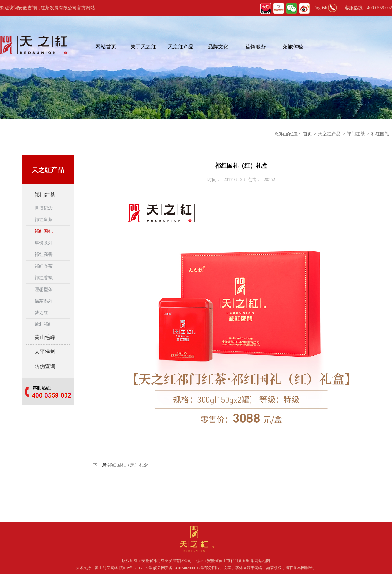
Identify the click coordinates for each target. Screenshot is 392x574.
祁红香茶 (44, 266)
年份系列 (44, 243)
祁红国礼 (380, 134)
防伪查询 (45, 366)
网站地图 (262, 561)
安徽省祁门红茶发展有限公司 (166, 561)
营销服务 (256, 47)
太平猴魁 (45, 352)
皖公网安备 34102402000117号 (179, 568)
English (320, 8)
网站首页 (106, 47)
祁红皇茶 (44, 220)
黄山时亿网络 (107, 568)
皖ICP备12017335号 (136, 568)
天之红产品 (181, 47)
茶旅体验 (293, 47)
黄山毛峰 (45, 337)
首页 (307, 134)
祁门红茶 (356, 134)
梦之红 (41, 313)
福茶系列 (44, 301)
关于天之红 (143, 47)
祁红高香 (44, 255)
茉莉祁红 (44, 324)
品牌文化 (218, 47)
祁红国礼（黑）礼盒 (128, 465)
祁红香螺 (44, 278)
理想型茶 (44, 289)
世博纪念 (44, 208)
